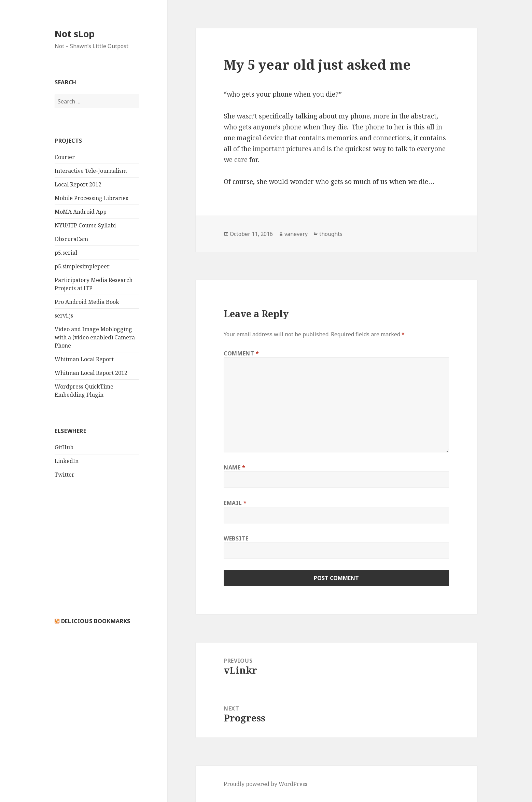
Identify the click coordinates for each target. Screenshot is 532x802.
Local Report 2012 (78, 184)
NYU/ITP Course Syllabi (85, 225)
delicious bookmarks (96, 621)
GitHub (64, 447)
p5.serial (66, 253)
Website (236, 538)
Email (235, 503)
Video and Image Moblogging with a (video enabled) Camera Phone (95, 337)
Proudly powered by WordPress (265, 784)
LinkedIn (67, 461)
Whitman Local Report (84, 359)
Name (235, 467)
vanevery (296, 234)
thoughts (331, 234)
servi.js (64, 315)
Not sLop (75, 34)
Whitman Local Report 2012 (91, 373)
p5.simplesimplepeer (82, 266)
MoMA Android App (81, 212)
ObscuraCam (71, 239)
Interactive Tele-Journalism (91, 171)
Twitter (65, 475)
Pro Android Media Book (87, 302)
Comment (241, 353)
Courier (65, 157)
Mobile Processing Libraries (91, 198)
